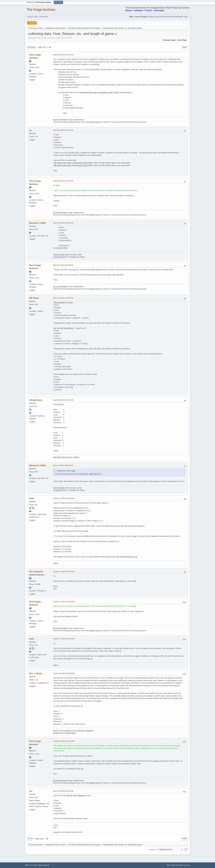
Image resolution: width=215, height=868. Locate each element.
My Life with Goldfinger (76, 795)
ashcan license (95, 122)
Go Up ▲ (187, 865)
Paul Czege (95, 28)
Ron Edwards (36, 572)
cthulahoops (36, 400)
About (128, 10)
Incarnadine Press (60, 257)
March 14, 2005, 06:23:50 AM (63, 791)
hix (31, 791)
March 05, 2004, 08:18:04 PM (63, 223)
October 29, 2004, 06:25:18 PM (64, 673)
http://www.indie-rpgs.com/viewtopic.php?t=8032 (73, 163)
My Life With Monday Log (127, 557)
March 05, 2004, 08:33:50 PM (63, 265)
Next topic (182, 40)
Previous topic (169, 40)
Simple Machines (44, 865)
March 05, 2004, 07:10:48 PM (63, 181)
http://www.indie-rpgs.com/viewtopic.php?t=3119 (99, 92)
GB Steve (34, 298)
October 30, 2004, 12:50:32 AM (64, 741)
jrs (31, 130)
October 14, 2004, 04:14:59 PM (64, 498)
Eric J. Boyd (35, 673)
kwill (32, 498)
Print (185, 47)
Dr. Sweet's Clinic (61, 248)
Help (169, 865)
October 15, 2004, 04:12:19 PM (64, 602)
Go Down (31, 47)
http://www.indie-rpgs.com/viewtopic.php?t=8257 (73, 165)
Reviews (159, 10)
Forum (148, 10)
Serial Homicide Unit (61, 255)
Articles (138, 10)
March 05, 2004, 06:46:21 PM (63, 130)
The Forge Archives (41, 10)
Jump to (152, 849)
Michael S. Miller (38, 223)
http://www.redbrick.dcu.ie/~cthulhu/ (66, 457)
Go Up (30, 839)
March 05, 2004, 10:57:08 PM (63, 298)
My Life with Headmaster (64, 328)
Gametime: (57, 832)
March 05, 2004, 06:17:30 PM (63, 55)
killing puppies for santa (63, 302)
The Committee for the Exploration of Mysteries (77, 731)
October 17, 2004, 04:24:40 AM (64, 639)
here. (86, 818)
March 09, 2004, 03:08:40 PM (63, 465)
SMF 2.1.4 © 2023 (31, 865)
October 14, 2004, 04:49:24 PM (64, 572)
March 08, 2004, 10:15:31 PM (63, 400)
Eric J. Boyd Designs (68, 733)
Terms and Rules (177, 865)
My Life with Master (60, 120)
